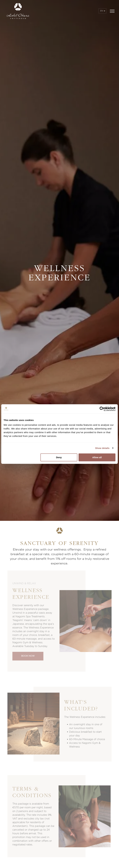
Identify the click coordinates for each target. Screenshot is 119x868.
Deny (59, 457)
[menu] (112, 11)
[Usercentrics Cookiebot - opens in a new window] (102, 409)
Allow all (97, 457)
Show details (102, 448)
